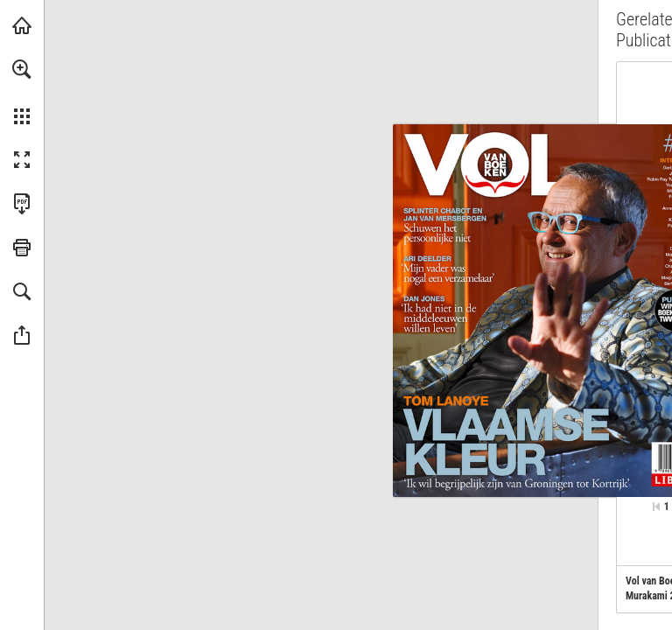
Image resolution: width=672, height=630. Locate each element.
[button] (22, 69)
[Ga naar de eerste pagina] (656, 507)
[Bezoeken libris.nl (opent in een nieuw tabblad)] (22, 25)
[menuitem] (22, 92)
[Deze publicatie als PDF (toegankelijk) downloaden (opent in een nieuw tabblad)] (22, 204)
